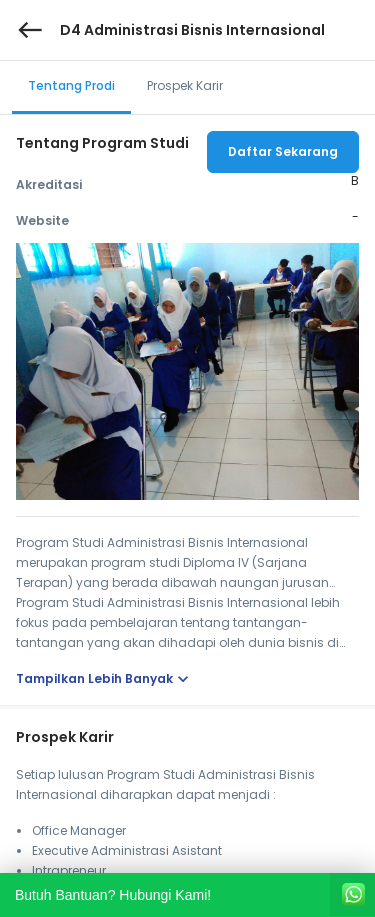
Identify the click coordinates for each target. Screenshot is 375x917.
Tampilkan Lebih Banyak (104, 679)
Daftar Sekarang (283, 151)
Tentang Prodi (71, 85)
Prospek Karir (185, 85)
